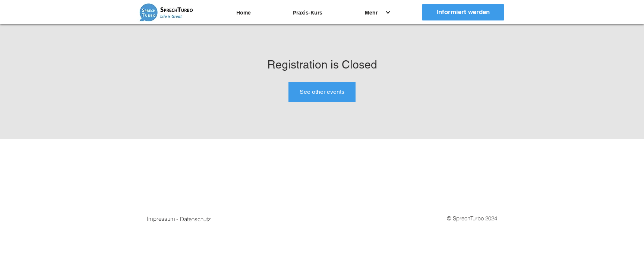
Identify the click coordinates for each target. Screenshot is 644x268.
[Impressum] (161, 218)
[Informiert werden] (463, 12)
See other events (322, 92)
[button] (195, 219)
